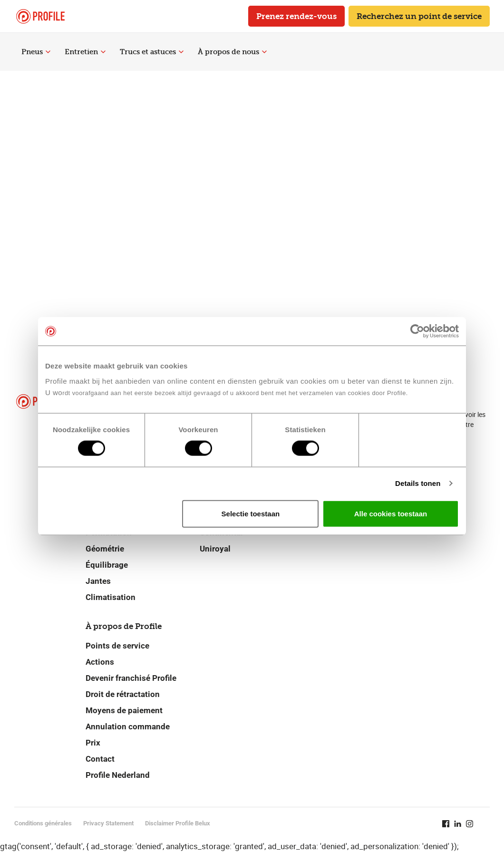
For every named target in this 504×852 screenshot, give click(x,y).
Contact (100, 759)
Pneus (36, 52)
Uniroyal (215, 549)
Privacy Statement (108, 823)
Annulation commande (128, 726)
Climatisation (111, 597)
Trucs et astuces (152, 52)
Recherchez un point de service (419, 16)
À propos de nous (232, 52)
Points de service (117, 646)
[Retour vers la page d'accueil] (40, 16)
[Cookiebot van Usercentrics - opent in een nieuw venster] (417, 331)
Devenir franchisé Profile (131, 678)
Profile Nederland (118, 775)
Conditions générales (43, 823)
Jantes (98, 581)
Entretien (85, 52)
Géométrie (105, 549)
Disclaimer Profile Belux (178, 823)
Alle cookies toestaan (391, 513)
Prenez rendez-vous (296, 16)
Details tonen (418, 483)
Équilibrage (107, 565)
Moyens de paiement (124, 710)
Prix (93, 743)
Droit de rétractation (123, 694)
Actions (100, 662)
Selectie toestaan (251, 513)
